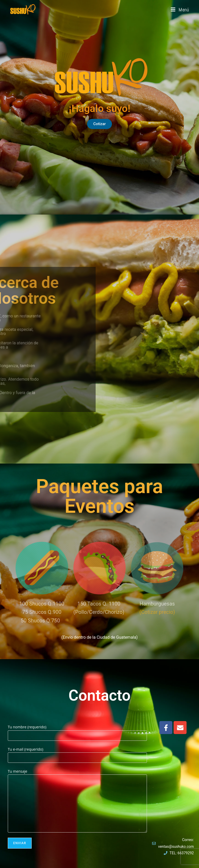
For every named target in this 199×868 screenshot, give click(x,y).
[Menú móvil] (180, 10)
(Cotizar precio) (157, 612)
